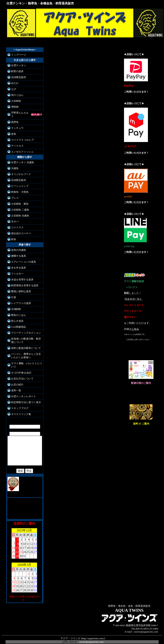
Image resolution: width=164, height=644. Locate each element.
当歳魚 (15, 165)
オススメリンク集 (21, 411)
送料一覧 (16, 387)
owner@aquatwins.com (91, 637)
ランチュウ (17, 125)
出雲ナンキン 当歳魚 (23, 159)
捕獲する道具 (19, 252)
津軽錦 (15, 107)
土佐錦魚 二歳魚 (20, 206)
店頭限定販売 (19, 77)
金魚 (14, 130)
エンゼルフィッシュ (22, 148)
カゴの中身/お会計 (21, 369)
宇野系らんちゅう (21, 113)
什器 (14, 294)
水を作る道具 (19, 264)
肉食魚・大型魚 (20, 188)
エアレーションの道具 (24, 258)
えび (14, 89)
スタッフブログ (20, 405)
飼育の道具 (17, 71)
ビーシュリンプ (20, 183)
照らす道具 (17, 318)
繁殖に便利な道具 (21, 288)
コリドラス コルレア (23, 136)
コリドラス (17, 224)
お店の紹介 (17, 381)
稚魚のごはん (19, 312)
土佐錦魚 (16, 101)
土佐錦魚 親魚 (20, 200)
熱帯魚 (15, 119)
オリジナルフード (21, 171)
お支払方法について (22, 375)
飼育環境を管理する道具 (25, 282)
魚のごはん (17, 95)
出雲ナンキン (19, 65)
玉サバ (15, 218)
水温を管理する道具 (22, 276)
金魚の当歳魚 (19, 247)
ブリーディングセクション (26, 329)
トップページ (19, 55)
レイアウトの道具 (21, 300)
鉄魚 (14, 236)
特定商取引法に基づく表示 (26, 399)
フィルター (17, 270)
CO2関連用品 (18, 323)
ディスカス (17, 142)
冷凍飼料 (16, 306)
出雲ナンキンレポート (24, 393)
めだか (15, 83)
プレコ (15, 194)
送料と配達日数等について (26, 345)
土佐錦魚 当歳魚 (20, 212)
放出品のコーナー (21, 230)
